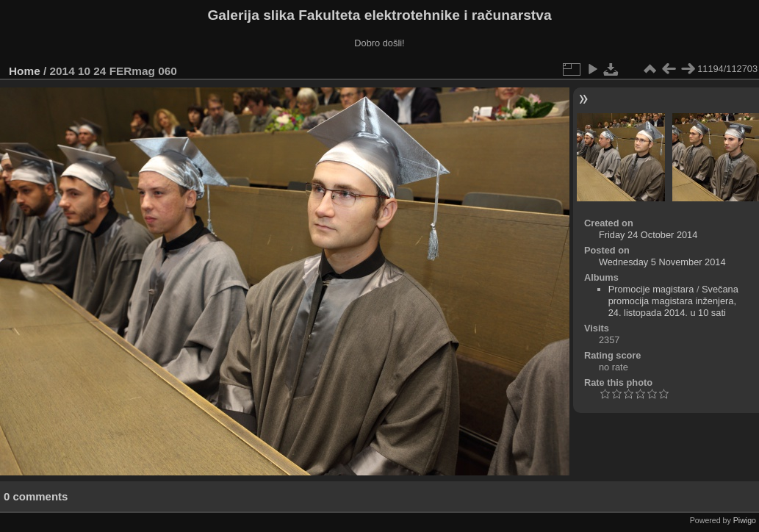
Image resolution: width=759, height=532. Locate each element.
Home (25, 71)
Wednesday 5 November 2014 (662, 262)
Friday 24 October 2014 (648, 235)
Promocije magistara (651, 289)
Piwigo (745, 520)
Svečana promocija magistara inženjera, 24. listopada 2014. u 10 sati (673, 301)
